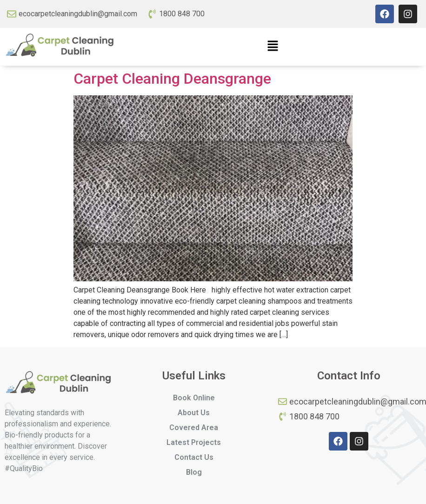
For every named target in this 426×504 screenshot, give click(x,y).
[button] (273, 47)
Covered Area (194, 428)
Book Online (194, 398)
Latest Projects (194, 442)
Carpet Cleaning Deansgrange (172, 79)
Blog (194, 472)
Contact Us (194, 457)
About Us (194, 413)
